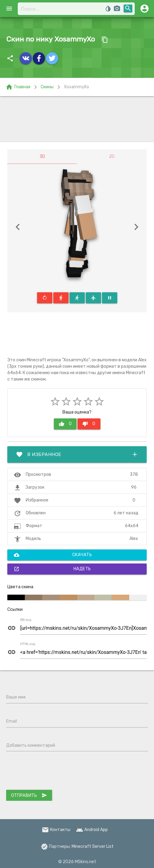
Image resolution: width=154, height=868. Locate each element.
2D (112, 157)
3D (42, 157)
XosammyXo (77, 87)
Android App (92, 830)
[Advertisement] (77, 119)
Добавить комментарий (31, 745)
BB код (26, 620)
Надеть (52, 569)
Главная (18, 87)
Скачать (53, 555)
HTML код (28, 644)
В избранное (77, 454)
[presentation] (53, 772)
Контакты (56, 830)
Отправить (29, 795)
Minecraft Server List (93, 846)
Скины (47, 87)
